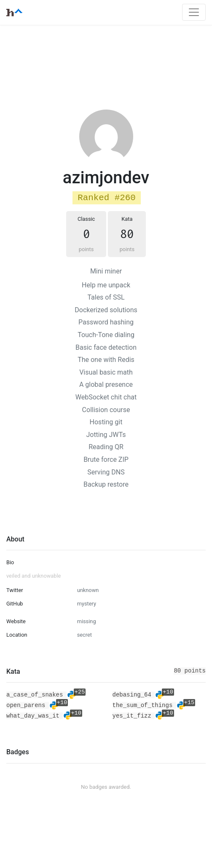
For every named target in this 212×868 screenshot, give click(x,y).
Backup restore (106, 484)
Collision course (106, 410)
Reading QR (106, 447)
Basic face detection (106, 347)
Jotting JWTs (106, 435)
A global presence (106, 384)
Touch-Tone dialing (106, 335)
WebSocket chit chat (106, 397)
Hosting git (106, 422)
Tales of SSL (106, 297)
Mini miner (106, 271)
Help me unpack (106, 285)
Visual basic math (106, 372)
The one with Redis (106, 360)
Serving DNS (106, 472)
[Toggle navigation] (194, 12)
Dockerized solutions (106, 310)
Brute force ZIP (106, 459)
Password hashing (106, 322)
